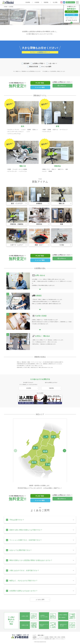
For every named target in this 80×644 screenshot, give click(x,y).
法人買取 (55, 2)
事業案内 (51, 637)
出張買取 (37, 2)
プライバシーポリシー (61, 639)
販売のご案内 (41, 635)
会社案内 (35, 637)
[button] (64, 451)
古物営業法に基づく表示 (50, 639)
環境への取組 (57, 637)
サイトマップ (40, 639)
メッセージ (41, 637)
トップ (34, 635)
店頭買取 (28, 2)
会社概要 (46, 637)
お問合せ (35, 639)
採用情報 (63, 637)
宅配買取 (46, 2)
